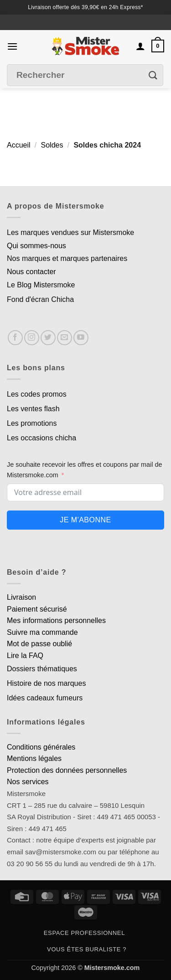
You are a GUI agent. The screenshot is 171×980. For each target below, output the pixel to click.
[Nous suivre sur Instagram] (32, 338)
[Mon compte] (140, 46)
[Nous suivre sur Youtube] (81, 338)
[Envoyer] (153, 75)
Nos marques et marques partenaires (67, 258)
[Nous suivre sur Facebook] (15, 338)
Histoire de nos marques (46, 683)
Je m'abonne (85, 520)
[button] (12, 46)
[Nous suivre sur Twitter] (48, 338)
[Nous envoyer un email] (65, 338)
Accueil (19, 145)
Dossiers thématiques (42, 669)
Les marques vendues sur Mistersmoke (70, 232)
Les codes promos (37, 394)
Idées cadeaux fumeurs (45, 698)
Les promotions (32, 423)
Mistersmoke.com (112, 968)
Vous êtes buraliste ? (87, 949)
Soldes (52, 145)
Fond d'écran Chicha (40, 299)
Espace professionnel (84, 933)
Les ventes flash (33, 409)
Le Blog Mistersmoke (41, 285)
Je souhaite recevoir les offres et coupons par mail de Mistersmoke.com (85, 470)
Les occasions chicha (41, 438)
